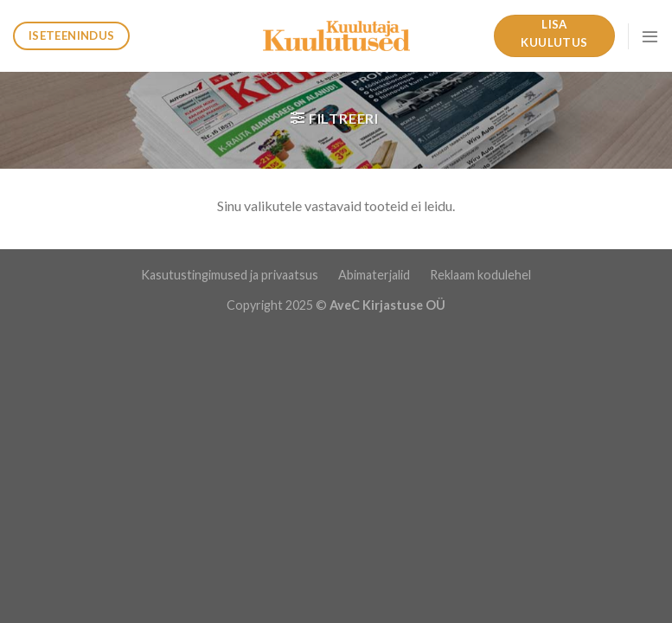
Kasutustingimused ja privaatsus (231, 275)
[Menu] (650, 36)
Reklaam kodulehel (480, 275)
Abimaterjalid (375, 275)
